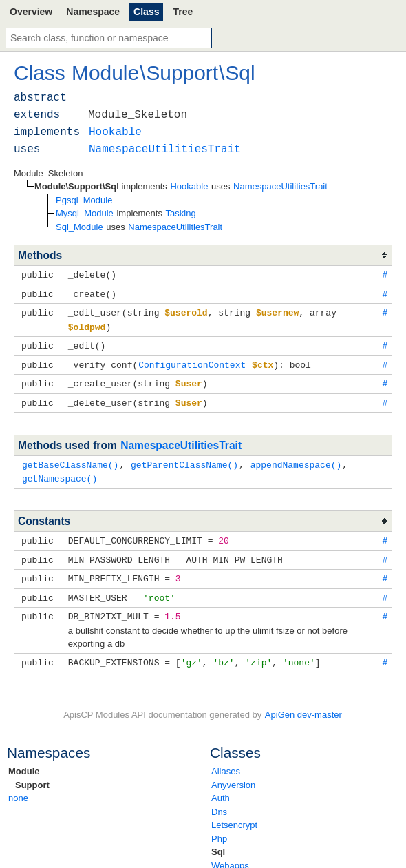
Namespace (93, 12)
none (18, 787)
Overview (31, 12)
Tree (183, 12)
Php (219, 828)
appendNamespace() (296, 459)
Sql (218, 841)
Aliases (226, 760)
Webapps (230, 855)
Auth (221, 787)
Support (32, 774)
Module (24, 760)
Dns (219, 801)
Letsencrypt (234, 814)
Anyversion (233, 774)
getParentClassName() (184, 459)
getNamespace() (60, 472)
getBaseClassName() (70, 459)
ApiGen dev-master (303, 704)
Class (146, 12)
